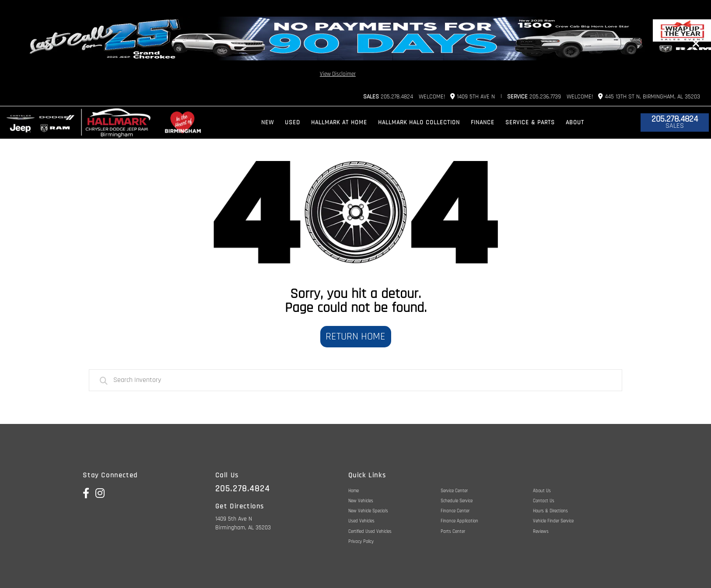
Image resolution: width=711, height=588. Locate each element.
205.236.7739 (534, 97)
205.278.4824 (388, 97)
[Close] (696, 44)
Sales (675, 126)
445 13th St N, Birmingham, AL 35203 (649, 96)
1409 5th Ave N (473, 96)
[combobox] (355, 380)
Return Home (355, 336)
